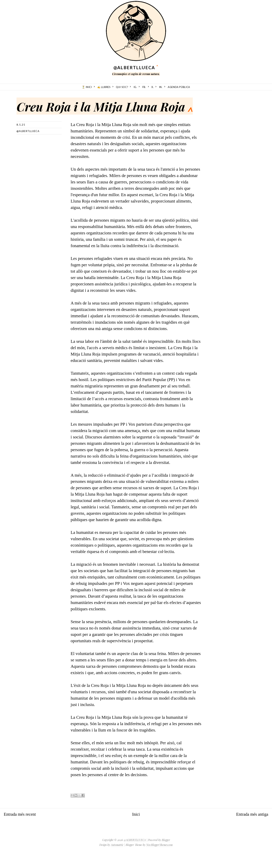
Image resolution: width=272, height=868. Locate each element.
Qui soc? (122, 87)
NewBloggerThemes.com (159, 858)
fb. (144, 87)
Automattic (117, 858)
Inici (136, 827)
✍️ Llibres (104, 87)
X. (153, 87)
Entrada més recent (20, 827)
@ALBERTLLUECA (134, 68)
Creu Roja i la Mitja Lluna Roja (107, 106)
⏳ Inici (87, 87)
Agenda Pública (179, 87)
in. (161, 87)
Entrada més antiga (252, 827)
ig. (135, 87)
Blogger (166, 853)
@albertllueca (28, 144)
